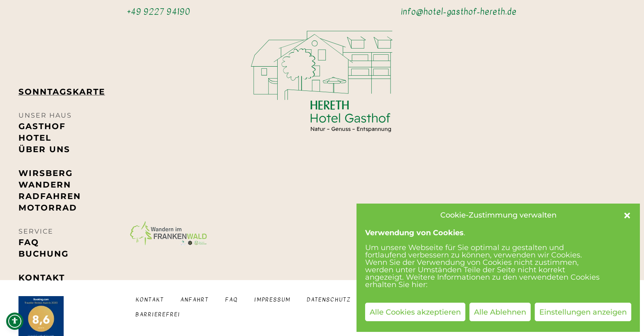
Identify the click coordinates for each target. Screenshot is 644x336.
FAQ (29, 242)
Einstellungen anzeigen (583, 312)
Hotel (35, 138)
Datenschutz (329, 300)
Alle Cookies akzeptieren (415, 312)
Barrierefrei (158, 314)
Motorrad (48, 208)
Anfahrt (194, 300)
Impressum (272, 300)
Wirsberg (46, 173)
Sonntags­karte (62, 92)
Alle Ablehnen (500, 312)
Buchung (44, 254)
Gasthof (42, 126)
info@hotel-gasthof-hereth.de (459, 12)
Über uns (44, 149)
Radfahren (50, 196)
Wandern (45, 185)
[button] (627, 216)
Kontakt (42, 278)
